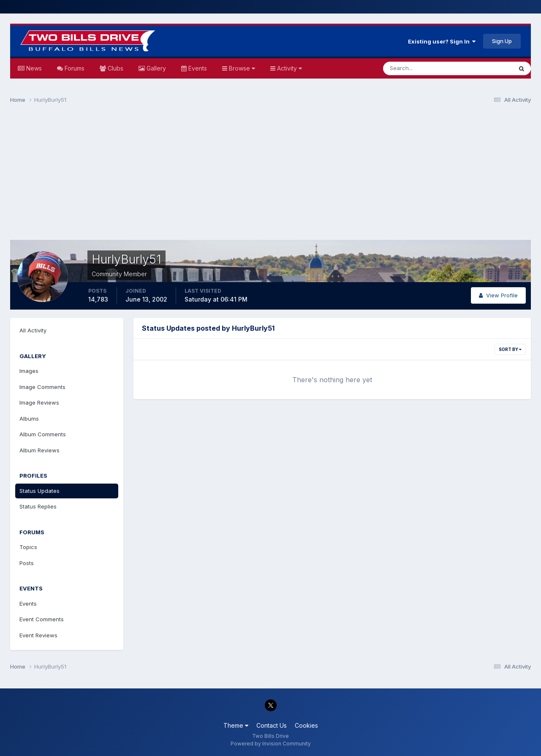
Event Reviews (38, 635)
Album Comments (43, 434)
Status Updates (39, 491)
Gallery (155, 68)
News (33, 68)
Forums (74, 68)
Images (29, 371)
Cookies (306, 725)
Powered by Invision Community (271, 744)
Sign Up (502, 41)
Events (197, 68)
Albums (29, 419)
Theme (236, 725)
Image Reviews (39, 402)
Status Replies (38, 506)
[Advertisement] (271, 176)
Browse (241, 68)
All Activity (33, 330)
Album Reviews (39, 450)
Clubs (115, 68)
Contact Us (272, 725)
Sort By (510, 349)
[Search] (420, 68)
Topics (28, 547)
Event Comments (42, 619)
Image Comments (42, 387)
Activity (289, 68)
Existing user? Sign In (442, 41)
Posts (27, 563)
